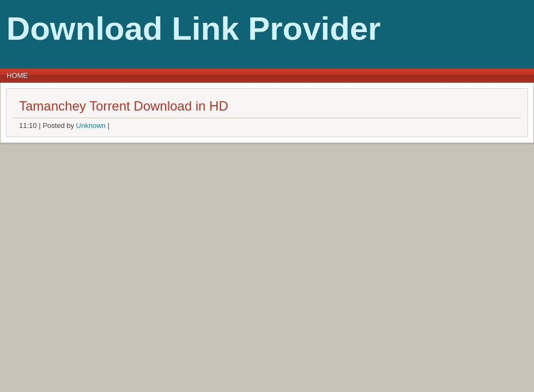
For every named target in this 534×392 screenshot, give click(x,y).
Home (17, 75)
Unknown (91, 125)
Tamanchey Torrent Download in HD (124, 106)
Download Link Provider (194, 29)
